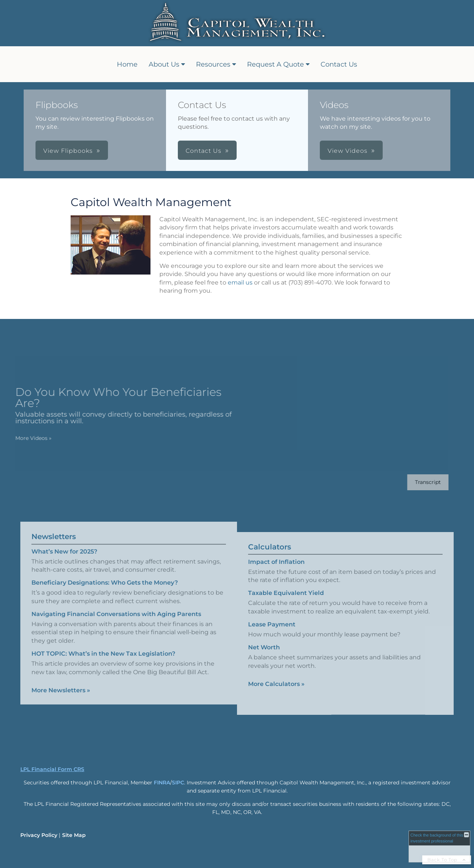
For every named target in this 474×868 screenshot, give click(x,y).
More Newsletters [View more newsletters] (61, 684)
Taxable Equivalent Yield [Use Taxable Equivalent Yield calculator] (286, 600)
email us (240, 282)
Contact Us (339, 64)
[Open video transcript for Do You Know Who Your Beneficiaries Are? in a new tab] (421, 482)
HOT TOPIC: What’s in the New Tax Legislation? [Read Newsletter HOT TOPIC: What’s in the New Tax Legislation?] (103, 647)
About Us (164, 64)
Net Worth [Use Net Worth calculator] (264, 654)
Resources (213, 64)
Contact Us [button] (204, 151)
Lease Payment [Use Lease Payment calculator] (272, 631)
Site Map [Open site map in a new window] (74, 835)
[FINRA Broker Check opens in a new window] (439, 847)
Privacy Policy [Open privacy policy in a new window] (39, 835)
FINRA (162, 783)
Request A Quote (275, 64)
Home (127, 64)
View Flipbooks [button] (68, 151)
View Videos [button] (348, 151)
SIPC (178, 783)
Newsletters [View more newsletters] (54, 529)
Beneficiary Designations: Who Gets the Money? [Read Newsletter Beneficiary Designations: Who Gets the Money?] (105, 576)
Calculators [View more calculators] (270, 554)
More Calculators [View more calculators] (276, 691)
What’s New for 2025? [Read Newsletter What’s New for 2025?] (64, 544)
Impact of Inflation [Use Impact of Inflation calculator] (276, 568)
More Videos (27, 438)
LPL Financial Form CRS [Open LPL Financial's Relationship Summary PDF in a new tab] (52, 769)
